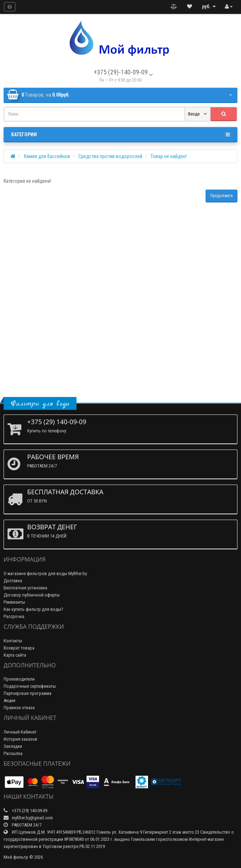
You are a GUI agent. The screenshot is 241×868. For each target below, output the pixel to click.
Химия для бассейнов (47, 156)
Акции (9, 700)
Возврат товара (19, 648)
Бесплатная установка (25, 588)
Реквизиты (14, 602)
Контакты (13, 641)
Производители (19, 679)
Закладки (13, 746)
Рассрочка (14, 616)
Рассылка (13, 753)
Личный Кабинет (20, 732)
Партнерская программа (28, 693)
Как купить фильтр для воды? (33, 609)
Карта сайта (15, 655)
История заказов (20, 739)
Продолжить (222, 196)
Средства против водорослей (110, 156)
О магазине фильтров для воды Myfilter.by (45, 573)
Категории (121, 134)
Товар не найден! (169, 156)
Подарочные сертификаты (30, 686)
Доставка (13, 581)
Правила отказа (19, 708)
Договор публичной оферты (32, 595)
